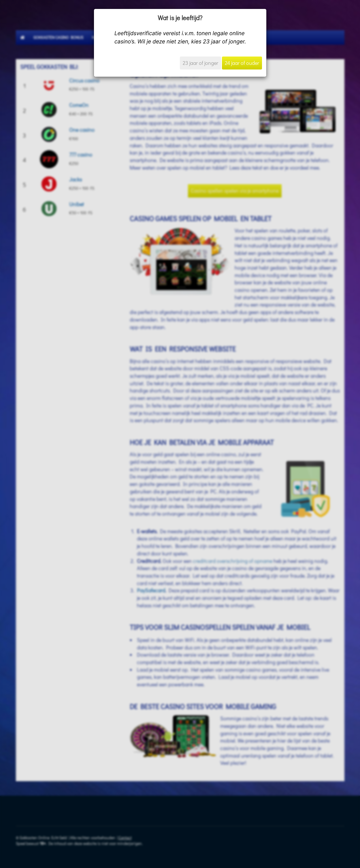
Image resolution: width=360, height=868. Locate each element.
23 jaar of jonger (200, 63)
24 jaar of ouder (242, 63)
